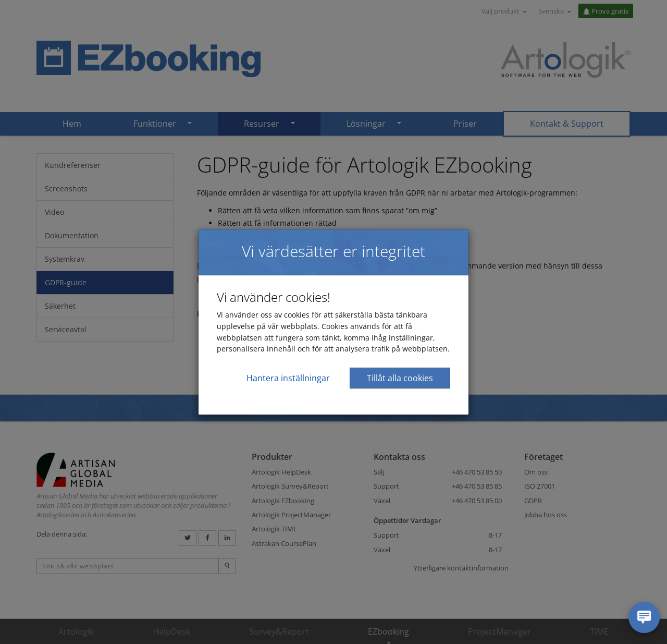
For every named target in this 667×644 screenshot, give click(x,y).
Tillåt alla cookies (400, 378)
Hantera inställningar (288, 378)
